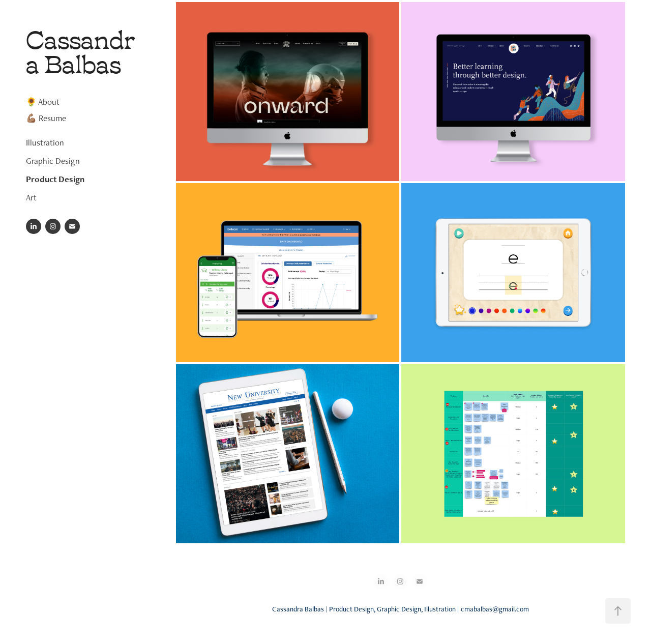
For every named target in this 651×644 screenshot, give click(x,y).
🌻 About (43, 102)
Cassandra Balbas (80, 50)
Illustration (45, 142)
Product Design (55, 179)
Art (31, 197)
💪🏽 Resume (46, 118)
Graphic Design (53, 161)
